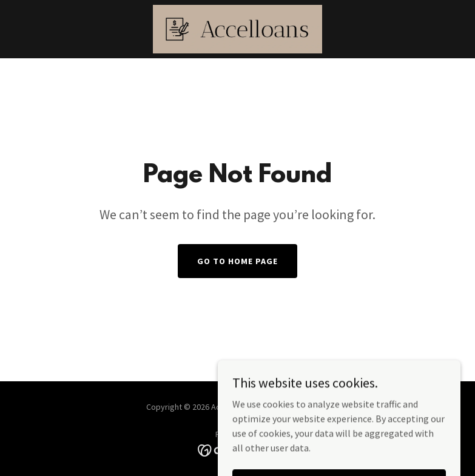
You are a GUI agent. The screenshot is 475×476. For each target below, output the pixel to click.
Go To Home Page (238, 261)
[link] (237, 29)
